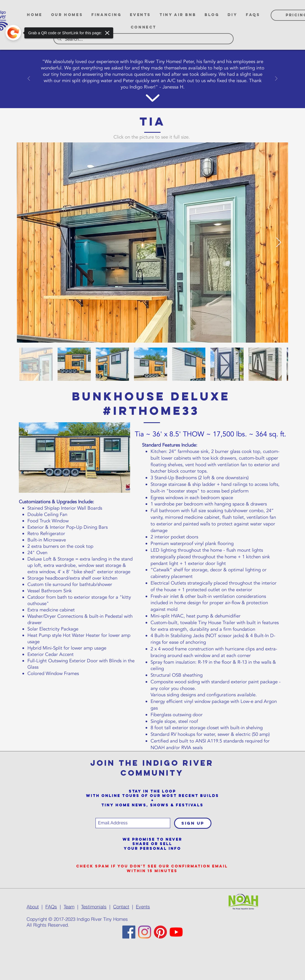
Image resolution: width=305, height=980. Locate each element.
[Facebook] (129, 932)
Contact (121, 907)
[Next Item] (279, 243)
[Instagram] (145, 932)
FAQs (51, 907)
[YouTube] (176, 932)
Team (69, 907)
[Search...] (143, 39)
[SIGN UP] (193, 823)
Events (143, 907)
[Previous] (29, 79)
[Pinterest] (160, 932)
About (33, 907)
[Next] (276, 79)
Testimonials (94, 907)
